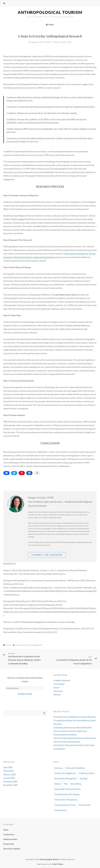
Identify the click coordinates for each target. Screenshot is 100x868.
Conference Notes (87, 773)
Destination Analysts (23, 257)
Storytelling (76, 784)
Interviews (58, 691)
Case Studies (59, 684)
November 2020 (10, 785)
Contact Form (9, 834)
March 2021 (9, 771)
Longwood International (43, 257)
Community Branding (75, 768)
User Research (61, 810)
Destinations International (76, 254)
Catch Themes (58, 864)
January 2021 (9, 778)
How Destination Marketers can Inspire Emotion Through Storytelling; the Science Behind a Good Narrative (75, 720)
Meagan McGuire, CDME (40, 42)
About (6, 830)
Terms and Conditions (12, 849)
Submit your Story (10, 839)
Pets (66, 784)
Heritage (83, 778)
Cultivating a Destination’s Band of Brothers (73, 727)
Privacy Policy (9, 844)
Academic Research (62, 680)
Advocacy (19, 645)
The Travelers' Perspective (66, 800)
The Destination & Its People (67, 794)
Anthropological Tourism (50, 12)
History (58, 784)
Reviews (57, 695)
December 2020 (10, 781)
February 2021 (10, 774)
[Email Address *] (25, 688)
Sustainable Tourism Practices (67, 789)
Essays (9, 645)
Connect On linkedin (47, 555)
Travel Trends (84, 805)
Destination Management (66, 778)
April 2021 (8, 767)
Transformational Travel (65, 805)
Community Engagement (33, 645)
